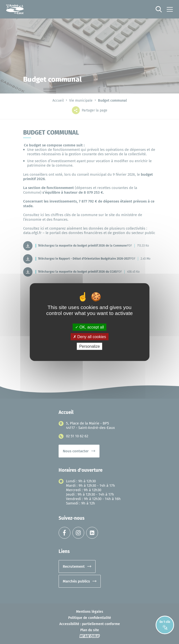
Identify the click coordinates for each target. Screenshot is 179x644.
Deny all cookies (90, 337)
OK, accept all (89, 327)
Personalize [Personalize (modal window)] (90, 346)
